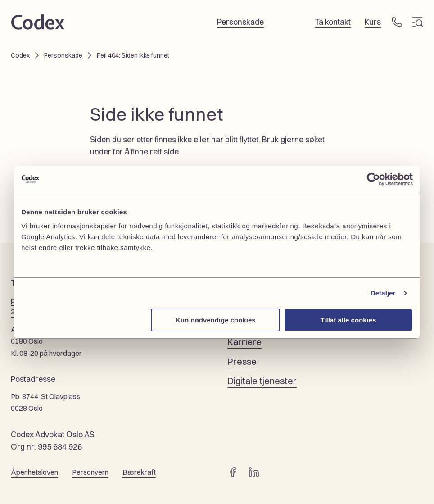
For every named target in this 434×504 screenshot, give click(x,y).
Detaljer (383, 293)
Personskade (63, 55)
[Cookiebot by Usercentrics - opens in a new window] (373, 179)
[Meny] (418, 22)
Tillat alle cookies (348, 320)
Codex (20, 55)
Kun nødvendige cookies (216, 320)
